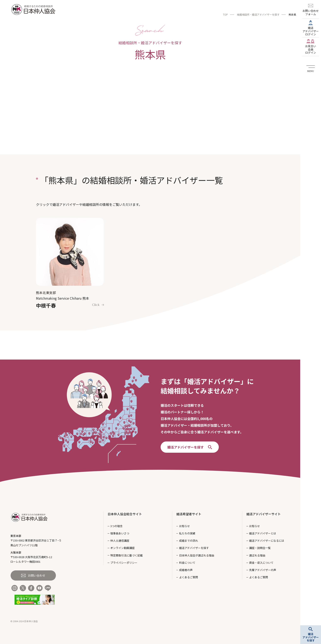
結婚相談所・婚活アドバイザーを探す (258, 14)
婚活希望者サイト (189, 514)
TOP (225, 14)
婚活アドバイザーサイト (264, 514)
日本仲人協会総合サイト (125, 514)
